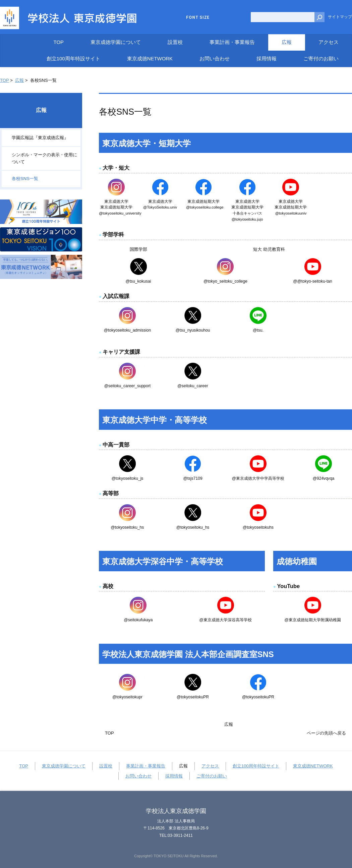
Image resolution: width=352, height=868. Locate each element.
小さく (218, 17)
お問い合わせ (138, 776)
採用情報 (174, 776)
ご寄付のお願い (212, 776)
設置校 (106, 766)
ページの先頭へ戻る (326, 733)
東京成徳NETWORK (313, 766)
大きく (238, 17)
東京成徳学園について (64, 766)
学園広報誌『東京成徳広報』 (40, 138)
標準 (228, 17)
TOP (4, 80)
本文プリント (335, 79)
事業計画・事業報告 (146, 766)
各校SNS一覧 (25, 179)
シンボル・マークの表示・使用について (44, 158)
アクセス (210, 766)
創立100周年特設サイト (256, 766)
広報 (19, 80)
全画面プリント (298, 79)
